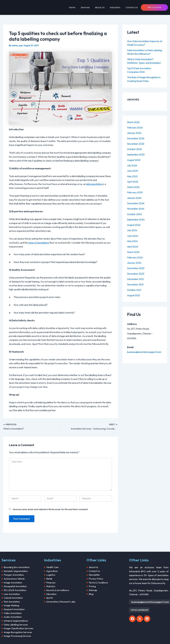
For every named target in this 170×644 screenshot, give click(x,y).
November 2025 (136, 143)
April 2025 (133, 181)
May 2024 (132, 240)
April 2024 (133, 245)
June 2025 (133, 170)
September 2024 (136, 218)
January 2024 (134, 261)
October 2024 (135, 213)
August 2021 (134, 294)
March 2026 (133, 122)
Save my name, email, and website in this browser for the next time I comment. (51, 509)
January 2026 (134, 132)
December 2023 (136, 267)
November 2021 (135, 283)
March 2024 (133, 251)
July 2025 (132, 165)
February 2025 (135, 191)
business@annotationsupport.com (144, 350)
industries (115, 7)
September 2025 (136, 154)
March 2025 (133, 186)
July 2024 (132, 229)
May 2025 (132, 175)
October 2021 (134, 288)
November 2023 (136, 272)
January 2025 (134, 197)
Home (72, 7)
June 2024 (133, 234)
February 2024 (135, 256)
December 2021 (135, 277)
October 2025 (135, 149)
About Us (100, 7)
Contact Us (132, 7)
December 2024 (136, 202)
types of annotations (39, 243)
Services (85, 7)
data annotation (94, 184)
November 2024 (136, 208)
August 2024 (134, 224)
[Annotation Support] (18, 7)
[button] (139, 608)
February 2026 (135, 127)
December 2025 (136, 138)
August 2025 (134, 159)
